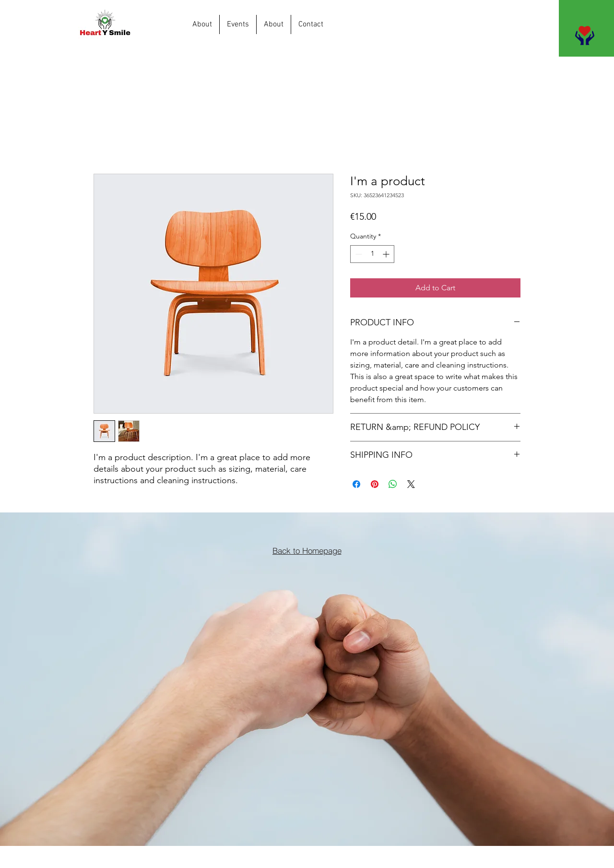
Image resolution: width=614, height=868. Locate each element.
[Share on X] (411, 484)
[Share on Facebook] (356, 484)
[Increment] (387, 254)
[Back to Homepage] (307, 550)
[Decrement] (358, 254)
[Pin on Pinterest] (375, 484)
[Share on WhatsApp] (393, 484)
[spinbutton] (372, 254)
